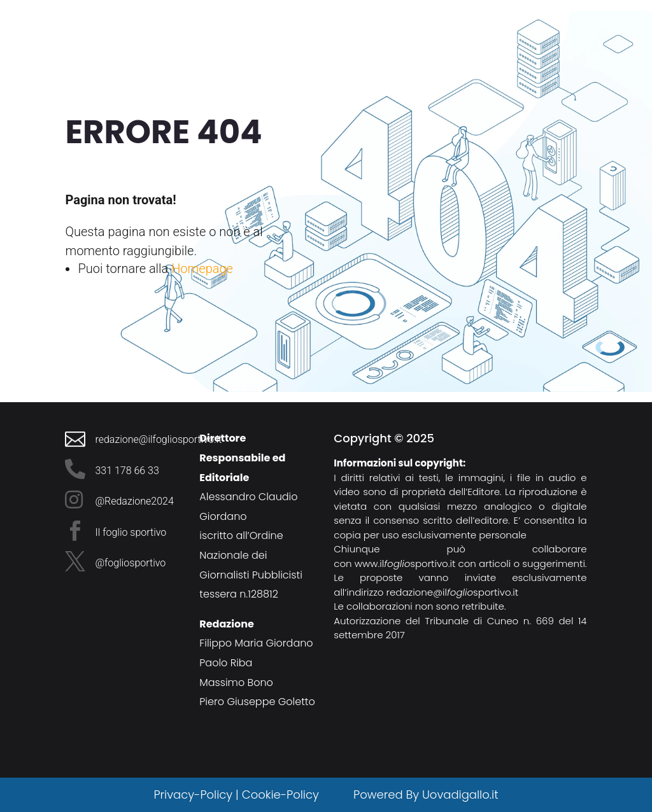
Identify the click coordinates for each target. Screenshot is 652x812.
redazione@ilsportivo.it (453, 592)
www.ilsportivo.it (405, 563)
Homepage (202, 269)
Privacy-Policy (193, 794)
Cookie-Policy (282, 794)
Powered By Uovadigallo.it (426, 794)
